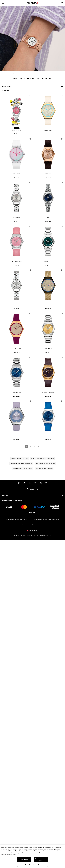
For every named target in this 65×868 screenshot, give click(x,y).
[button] (3, 3)
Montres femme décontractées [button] (45, 463)
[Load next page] (39, 446)
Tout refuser (24, 859)
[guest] (59, 3)
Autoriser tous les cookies (41, 859)
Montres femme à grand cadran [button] (22, 468)
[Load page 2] (30, 446)
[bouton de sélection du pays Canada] (30, 489)
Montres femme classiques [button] (44, 468)
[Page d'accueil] (33, 3)
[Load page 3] (35, 446)
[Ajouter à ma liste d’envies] (30, 95)
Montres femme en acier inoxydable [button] (42, 459)
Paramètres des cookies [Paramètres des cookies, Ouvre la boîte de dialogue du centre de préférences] (32, 865)
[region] (32, 857)
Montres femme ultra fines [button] (20, 459)
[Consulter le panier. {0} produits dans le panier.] (62, 3)
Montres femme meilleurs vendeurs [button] (21, 463)
